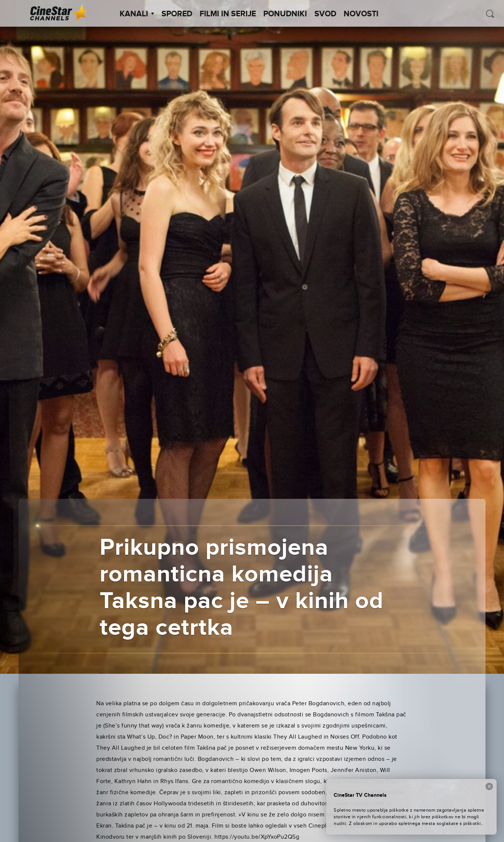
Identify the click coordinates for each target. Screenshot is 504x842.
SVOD (325, 14)
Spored (177, 14)
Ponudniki (285, 14)
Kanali (137, 14)
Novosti (361, 14)
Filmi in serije (228, 14)
